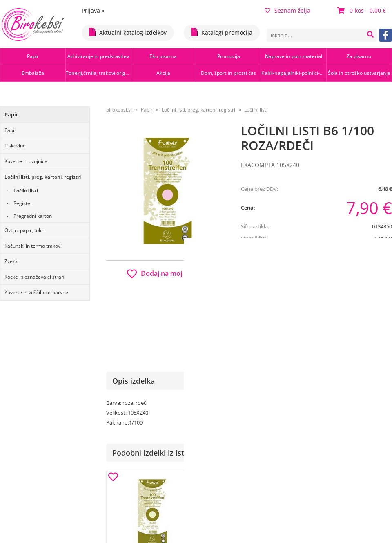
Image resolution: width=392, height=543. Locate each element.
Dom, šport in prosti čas (228, 73)
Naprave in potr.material (294, 56)
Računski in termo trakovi (33, 246)
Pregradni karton (33, 216)
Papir (33, 56)
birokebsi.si (119, 110)
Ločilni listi (26, 191)
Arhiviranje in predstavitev (98, 56)
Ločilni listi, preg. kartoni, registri (43, 177)
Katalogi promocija (222, 32)
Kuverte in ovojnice (26, 161)
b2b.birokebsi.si (335, 271)
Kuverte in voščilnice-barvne (36, 292)
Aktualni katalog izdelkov (128, 32)
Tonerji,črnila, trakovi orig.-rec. (98, 73)
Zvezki (12, 261)
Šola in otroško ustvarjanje (359, 73)
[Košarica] (363, 11)
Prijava (93, 10)
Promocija (229, 56)
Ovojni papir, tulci (24, 230)
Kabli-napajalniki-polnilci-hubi (294, 73)
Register (23, 203)
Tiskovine (15, 146)
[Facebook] (385, 35)
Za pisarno (359, 56)
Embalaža (33, 73)
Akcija (163, 73)
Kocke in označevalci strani (35, 277)
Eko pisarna (163, 56)
